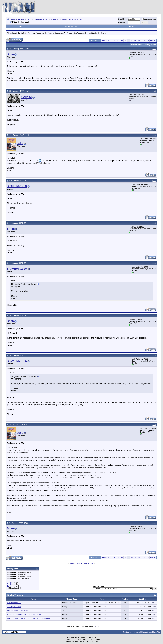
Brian (10, 54)
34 (135, 40)
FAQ (21, 26)
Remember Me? (149, 19)
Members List (71, 26)
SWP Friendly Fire (14, 603)
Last (153, 40)
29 (118, 40)
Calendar (132, 26)
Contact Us (127, 632)
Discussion (54, 19)
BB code (10, 582)
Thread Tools (136, 45)
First (104, 40)
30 (122, 40)
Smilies (10, 584)
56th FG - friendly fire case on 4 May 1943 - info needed (29, 619)
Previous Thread (76, 563)
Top (159, 632)
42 (145, 40)
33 (132, 40)
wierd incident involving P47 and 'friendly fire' (24, 615)
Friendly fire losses (14, 607)
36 (142, 40)
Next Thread (89, 563)
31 (125, 40)
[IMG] (9, 586)
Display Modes (150, 45)
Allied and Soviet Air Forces (71, 19)
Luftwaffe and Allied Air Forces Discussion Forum (29, 19)
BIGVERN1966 (17, 186)
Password (122, 22)
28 (115, 40)
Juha (20, 143)
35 (139, 40)
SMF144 (26, 97)
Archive (153, 632)
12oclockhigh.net (141, 632)
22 (112, 40)
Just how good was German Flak (20, 611)
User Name (123, 19)
